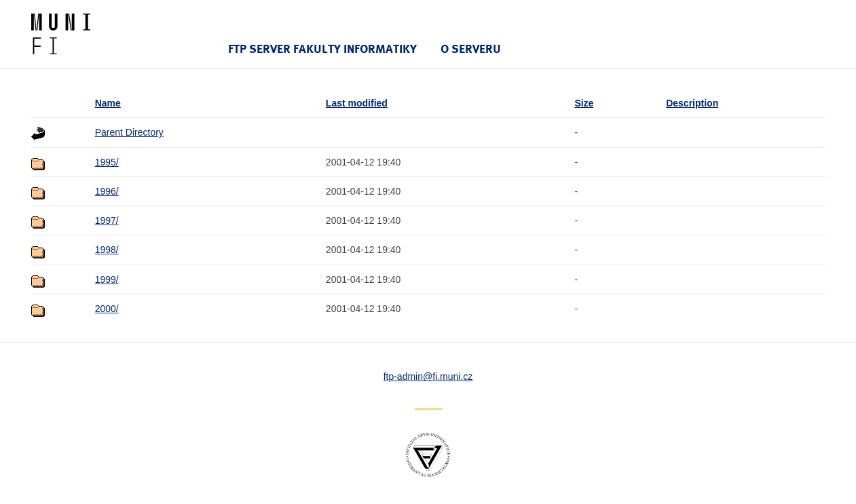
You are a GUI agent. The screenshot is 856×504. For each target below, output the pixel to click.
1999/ (107, 279)
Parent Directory (129, 132)
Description (692, 103)
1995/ (107, 162)
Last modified (357, 103)
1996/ (107, 191)
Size (584, 103)
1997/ (107, 220)
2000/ (107, 309)
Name (108, 103)
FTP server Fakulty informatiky (322, 49)
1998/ (107, 250)
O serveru (471, 49)
